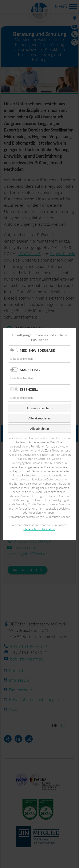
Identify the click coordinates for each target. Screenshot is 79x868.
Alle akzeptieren (40, 418)
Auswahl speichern (39, 408)
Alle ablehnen (39, 429)
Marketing (30, 370)
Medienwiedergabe (37, 350)
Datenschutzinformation (39, 529)
